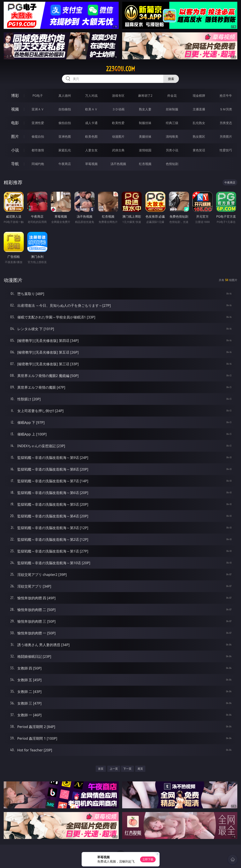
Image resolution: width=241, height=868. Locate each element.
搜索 (171, 79)
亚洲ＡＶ (38, 109)
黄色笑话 (199, 150)
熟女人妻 (145, 109)
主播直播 (199, 109)
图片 (15, 136)
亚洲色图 (65, 137)
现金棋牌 (199, 96)
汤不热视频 (118, 164)
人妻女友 (91, 150)
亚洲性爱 (38, 123)
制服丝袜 (145, 123)
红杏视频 (145, 164)
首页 (101, 769)
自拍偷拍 (65, 109)
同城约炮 (38, 164)
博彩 (15, 95)
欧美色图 (91, 137)
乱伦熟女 (199, 123)
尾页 (140, 769)
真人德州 (65, 96)
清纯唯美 (172, 137)
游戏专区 (118, 96)
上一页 (114, 769)
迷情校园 (145, 150)
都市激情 (38, 150)
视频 (15, 109)
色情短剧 (172, 164)
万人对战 (91, 96)
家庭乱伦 (65, 150)
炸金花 (172, 96)
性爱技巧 (226, 150)
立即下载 (148, 859)
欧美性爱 (118, 123)
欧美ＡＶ (91, 109)
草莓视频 (91, 164)
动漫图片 (118, 137)
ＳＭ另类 (226, 109)
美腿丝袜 (145, 137)
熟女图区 (199, 137)
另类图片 (226, 137)
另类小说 (172, 150)
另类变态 (226, 123)
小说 (15, 150)
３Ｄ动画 (118, 109)
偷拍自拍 (65, 123)
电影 (15, 123)
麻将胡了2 (145, 96)
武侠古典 (118, 150)
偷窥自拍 (38, 137)
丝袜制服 (172, 109)
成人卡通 (91, 123)
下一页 (127, 769)
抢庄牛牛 (226, 96)
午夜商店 (65, 164)
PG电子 (38, 96)
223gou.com (120, 69)
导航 (15, 164)
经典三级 (172, 123)
